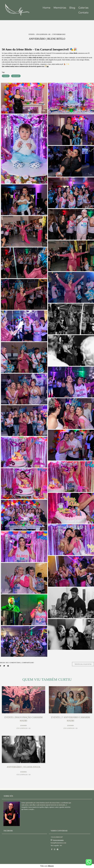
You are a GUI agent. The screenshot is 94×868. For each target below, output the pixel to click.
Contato (83, 13)
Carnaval (6, 76)
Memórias (60, 8)
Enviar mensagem (58, 840)
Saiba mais (28, 814)
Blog (72, 8)
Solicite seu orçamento (83, 664)
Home (47, 8)
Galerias (83, 8)
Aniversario (16, 76)
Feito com (47, 866)
